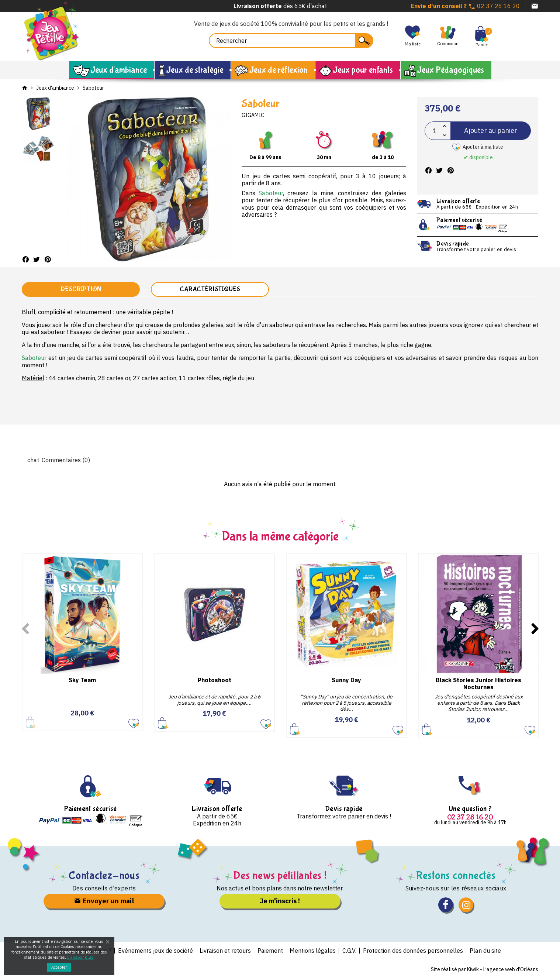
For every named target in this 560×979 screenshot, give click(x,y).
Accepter (59, 967)
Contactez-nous (104, 875)
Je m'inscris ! (280, 901)
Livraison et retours (225, 951)
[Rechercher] (291, 41)
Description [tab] (81, 289)
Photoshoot (215, 680)
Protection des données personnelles (413, 951)
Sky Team (82, 680)
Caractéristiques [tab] (210, 289)
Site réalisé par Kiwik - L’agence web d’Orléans (485, 969)
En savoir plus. (81, 957)
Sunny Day (346, 680)
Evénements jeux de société (155, 951)
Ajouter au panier (491, 130)
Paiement (270, 951)
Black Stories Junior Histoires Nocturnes (478, 683)
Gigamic (253, 115)
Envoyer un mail (104, 901)
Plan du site (485, 951)
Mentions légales (313, 951)
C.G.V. (349, 951)
